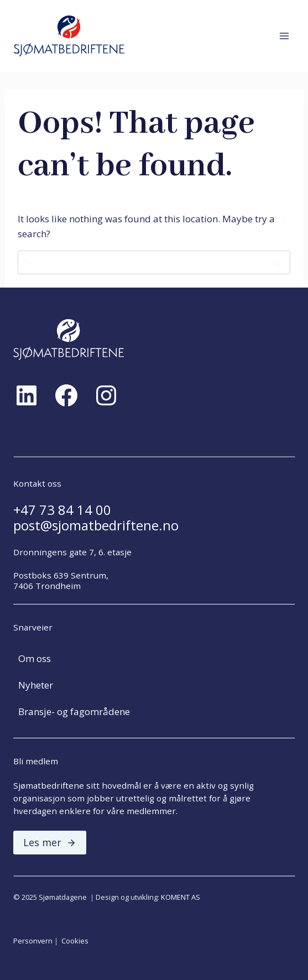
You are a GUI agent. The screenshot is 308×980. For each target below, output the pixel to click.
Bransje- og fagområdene (74, 711)
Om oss (35, 658)
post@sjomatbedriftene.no (96, 525)
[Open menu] (284, 36)
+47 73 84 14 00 (62, 510)
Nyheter (36, 685)
